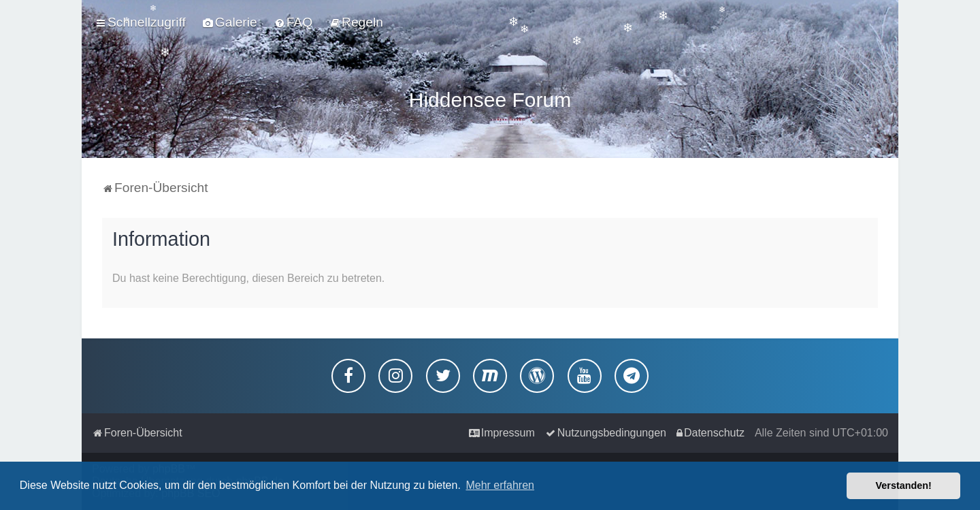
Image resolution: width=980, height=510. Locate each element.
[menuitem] (230, 22)
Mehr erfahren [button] (500, 485)
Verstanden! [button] (904, 485)
